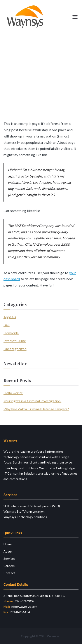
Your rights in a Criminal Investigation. (32, 401)
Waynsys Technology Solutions (25, 517)
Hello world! (13, 393)
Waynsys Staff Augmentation (24, 511)
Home (8, 544)
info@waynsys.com (24, 607)
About (8, 551)
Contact (9, 573)
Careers (9, 566)
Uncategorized (15, 349)
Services (9, 559)
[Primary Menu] (75, 17)
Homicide (11, 333)
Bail (7, 325)
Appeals (10, 317)
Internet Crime (15, 341)
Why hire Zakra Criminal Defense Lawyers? (36, 409)
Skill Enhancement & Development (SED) (32, 506)
